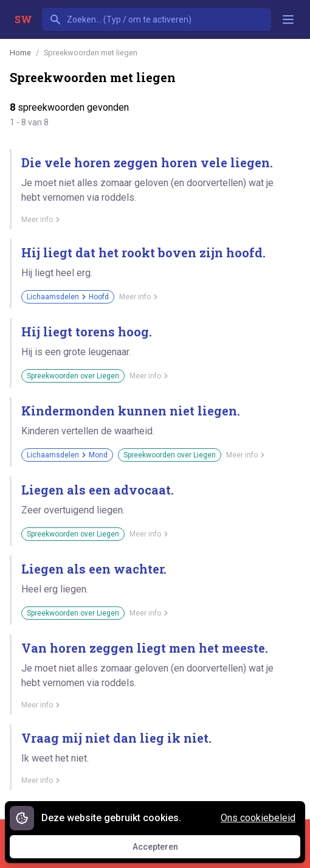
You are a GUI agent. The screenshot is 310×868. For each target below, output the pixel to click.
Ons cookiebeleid (258, 818)
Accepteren (167, 850)
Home (20, 53)
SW (23, 19)
